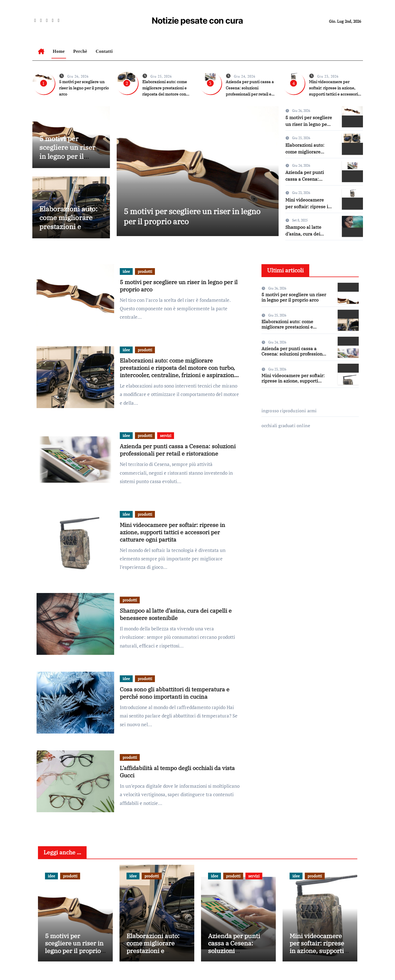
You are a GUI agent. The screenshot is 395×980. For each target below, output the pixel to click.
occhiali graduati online (286, 426)
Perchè (80, 51)
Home (59, 51)
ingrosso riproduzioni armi (289, 411)
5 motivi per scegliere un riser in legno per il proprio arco (84, 88)
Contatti (104, 51)
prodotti (145, 271)
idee (126, 271)
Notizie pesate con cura (197, 21)
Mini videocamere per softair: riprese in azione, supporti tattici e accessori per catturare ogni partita (172, 532)
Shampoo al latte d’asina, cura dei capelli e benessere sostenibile (176, 614)
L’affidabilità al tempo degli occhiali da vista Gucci (177, 772)
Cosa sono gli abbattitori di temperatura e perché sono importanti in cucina (175, 693)
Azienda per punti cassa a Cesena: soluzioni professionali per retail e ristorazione (178, 450)
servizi (166, 435)
